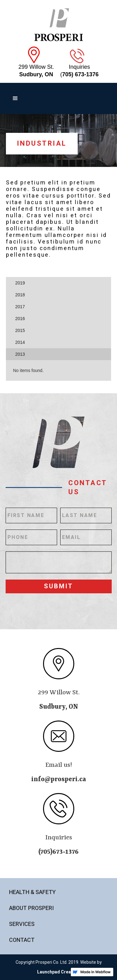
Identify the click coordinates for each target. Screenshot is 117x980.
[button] (15, 98)
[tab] (59, 283)
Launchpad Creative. (58, 972)
